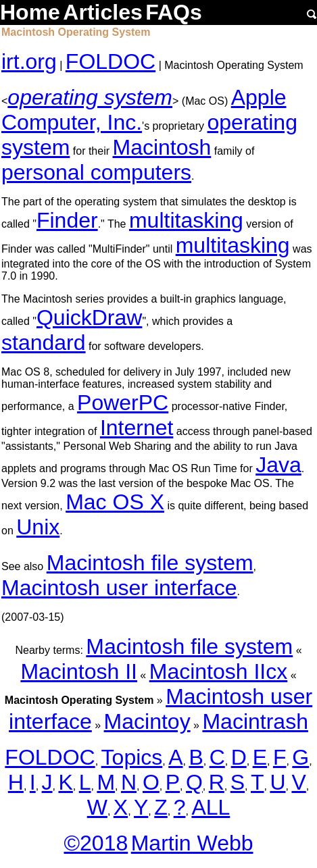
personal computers (96, 172)
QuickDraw (89, 317)
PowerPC (123, 403)
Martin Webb (192, 843)
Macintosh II (79, 671)
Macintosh (162, 147)
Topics (132, 757)
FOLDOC (111, 61)
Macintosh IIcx (219, 671)
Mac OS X (115, 502)
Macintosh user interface (119, 588)
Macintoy (147, 721)
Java (278, 465)
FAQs (174, 12)
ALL (211, 807)
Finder (67, 220)
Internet (137, 428)
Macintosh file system (150, 563)
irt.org (29, 61)
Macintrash (255, 721)
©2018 (96, 843)
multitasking (186, 220)
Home (30, 12)
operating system (90, 97)
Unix (38, 527)
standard (44, 342)
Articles (102, 12)
